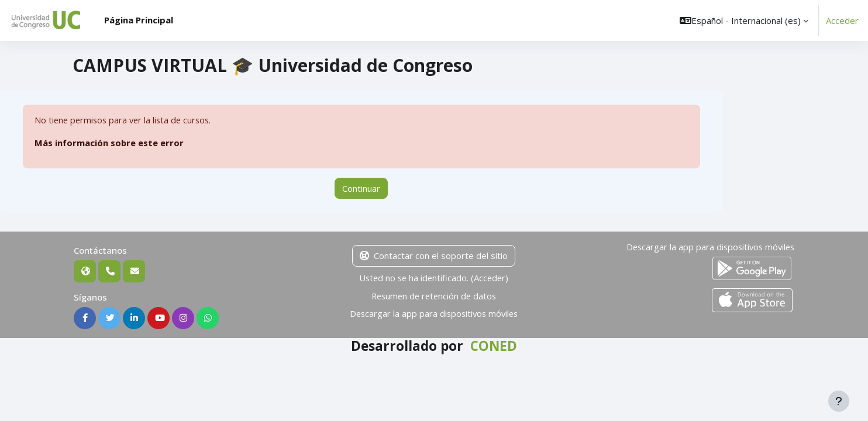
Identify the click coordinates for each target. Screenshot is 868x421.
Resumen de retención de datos (434, 296)
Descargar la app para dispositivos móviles (434, 313)
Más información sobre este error (109, 143)
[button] (744, 20)
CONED (494, 346)
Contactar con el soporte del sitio (434, 256)
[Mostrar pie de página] (839, 401)
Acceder (842, 20)
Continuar (361, 188)
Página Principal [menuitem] (139, 20)
